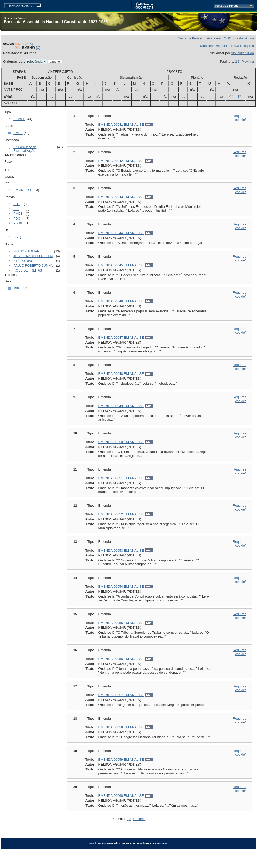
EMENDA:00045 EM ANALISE (121, 265)
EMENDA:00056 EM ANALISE (121, 659)
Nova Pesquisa (243, 46)
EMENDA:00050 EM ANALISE (121, 442)
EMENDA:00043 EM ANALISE (121, 197)
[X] (30, 44)
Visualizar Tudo (242, 53)
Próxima (248, 62)
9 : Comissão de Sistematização (25, 149)
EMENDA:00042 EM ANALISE (121, 161)
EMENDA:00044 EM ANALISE (121, 233)
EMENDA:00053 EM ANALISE (121, 550)
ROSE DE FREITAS (28, 270)
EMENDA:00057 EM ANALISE (121, 695)
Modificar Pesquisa (214, 46)
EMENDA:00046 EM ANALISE (121, 301)
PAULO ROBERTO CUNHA (33, 266)
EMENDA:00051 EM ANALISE (121, 478)
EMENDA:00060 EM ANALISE (121, 796)
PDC (17, 219)
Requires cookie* (239, 118)
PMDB (18, 214)
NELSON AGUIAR (26, 251)
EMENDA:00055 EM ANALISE (121, 623)
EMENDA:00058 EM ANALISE (121, 727)
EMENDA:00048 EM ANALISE (121, 374)
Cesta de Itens (189, 38)
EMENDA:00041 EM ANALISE (121, 125)
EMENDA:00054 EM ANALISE (121, 587)
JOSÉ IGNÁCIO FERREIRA (33, 256)
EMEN (18, 133)
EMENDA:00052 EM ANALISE (121, 514)
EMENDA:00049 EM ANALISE (121, 406)
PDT (17, 204)
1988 (17, 288)
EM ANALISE (23, 190)
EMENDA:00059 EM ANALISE (121, 759)
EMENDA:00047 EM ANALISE (121, 337)
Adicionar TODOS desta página (230, 38)
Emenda (19, 119)
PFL (16, 209)
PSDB (18, 223)
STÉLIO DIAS (23, 261)
